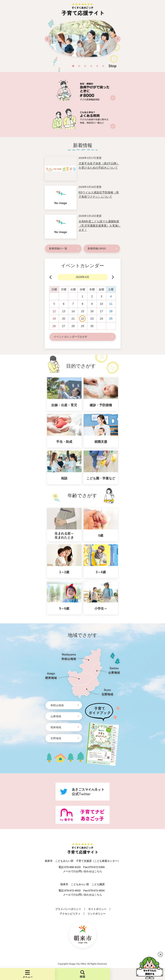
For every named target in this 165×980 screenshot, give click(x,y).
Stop (113, 66)
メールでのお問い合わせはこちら (82, 871)
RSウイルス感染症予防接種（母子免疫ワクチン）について (99, 194)
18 (111, 311)
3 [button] (85, 66)
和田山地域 (57, 705)
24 (101, 319)
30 (92, 326)
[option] (83, 41)
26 (54, 326)
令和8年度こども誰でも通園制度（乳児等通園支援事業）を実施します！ (100, 226)
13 (64, 311)
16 (92, 311)
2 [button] (79, 66)
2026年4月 (82, 277)
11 (111, 304)
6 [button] (103, 66)
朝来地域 (56, 727)
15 (83, 311)
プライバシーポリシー (68, 909)
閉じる (160, 954)
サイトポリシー (97, 909)
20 (64, 319)
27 (64, 326)
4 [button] (91, 66)
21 (73, 319)
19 (54, 319)
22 (83, 319)
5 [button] (97, 66)
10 (101, 304)
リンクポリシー (96, 914)
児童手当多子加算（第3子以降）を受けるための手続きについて (99, 165)
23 (92, 319)
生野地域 (56, 738)
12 (54, 311)
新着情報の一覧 (58, 248)
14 (73, 311)
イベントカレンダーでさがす (70, 337)
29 (83, 326)
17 (101, 311)
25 (111, 319)
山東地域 (56, 716)
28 (73, 326)
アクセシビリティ (70, 914)
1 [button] (73, 66)
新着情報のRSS (97, 248)
